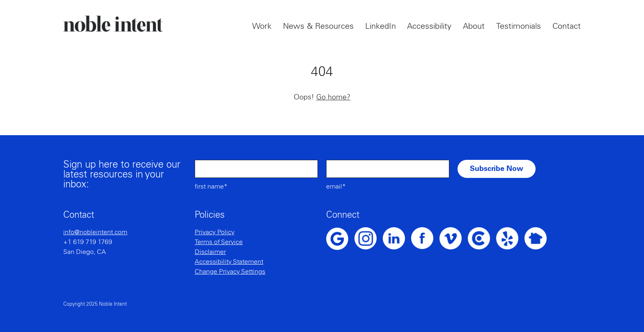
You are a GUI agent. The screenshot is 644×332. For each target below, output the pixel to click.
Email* (336, 187)
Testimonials (519, 26)
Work (262, 26)
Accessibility (429, 26)
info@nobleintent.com (95, 232)
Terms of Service (219, 242)
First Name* (211, 187)
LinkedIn (381, 26)
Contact (567, 26)
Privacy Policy (215, 232)
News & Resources (318, 26)
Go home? (333, 97)
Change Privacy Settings (230, 272)
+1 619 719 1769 (88, 242)
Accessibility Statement (229, 262)
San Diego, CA (85, 252)
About (474, 26)
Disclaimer (210, 252)
